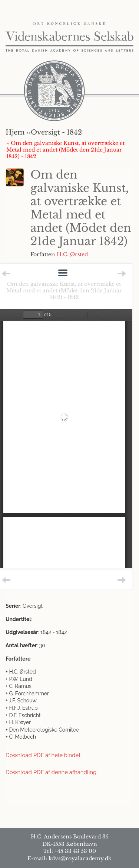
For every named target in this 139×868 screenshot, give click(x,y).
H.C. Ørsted (72, 254)
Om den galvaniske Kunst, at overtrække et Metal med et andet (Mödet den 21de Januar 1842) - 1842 (64, 291)
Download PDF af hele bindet (43, 755)
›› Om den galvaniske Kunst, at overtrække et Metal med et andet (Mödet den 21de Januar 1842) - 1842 (65, 150)
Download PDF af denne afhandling (51, 772)
